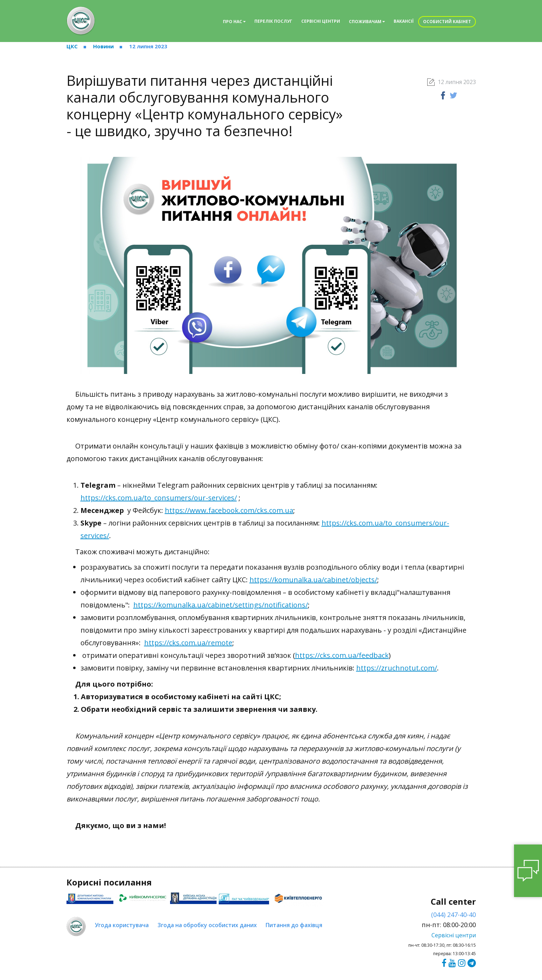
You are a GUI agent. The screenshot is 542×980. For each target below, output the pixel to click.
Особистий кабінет (447, 22)
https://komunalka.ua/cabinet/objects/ (313, 580)
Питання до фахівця (294, 925)
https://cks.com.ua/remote (188, 643)
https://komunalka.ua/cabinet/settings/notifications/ (221, 605)
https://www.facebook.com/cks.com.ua (229, 510)
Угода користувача (122, 925)
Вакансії (404, 21)
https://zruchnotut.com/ (397, 668)
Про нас (234, 22)
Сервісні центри (321, 21)
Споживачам (367, 22)
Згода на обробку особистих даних (207, 925)
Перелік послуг (273, 21)
